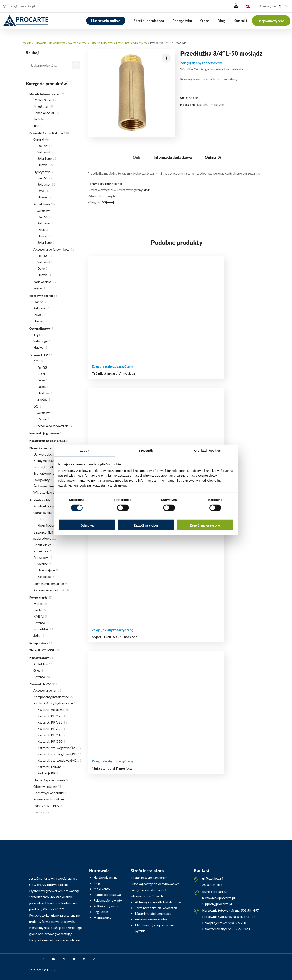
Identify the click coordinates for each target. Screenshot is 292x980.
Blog (97, 883)
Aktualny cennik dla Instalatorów (158, 902)
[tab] (137, 157)
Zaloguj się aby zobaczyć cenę (201, 63)
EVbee (43, 419)
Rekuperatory (41, 643)
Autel (43, 374)
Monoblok (43, 629)
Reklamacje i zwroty (108, 900)
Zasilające (46, 576)
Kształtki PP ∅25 (52, 722)
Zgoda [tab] (84, 450)
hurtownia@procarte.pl (218, 898)
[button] (271, 21)
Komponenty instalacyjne (54, 697)
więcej (40, 288)
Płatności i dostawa (107, 895)
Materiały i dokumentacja (153, 913)
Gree (38, 670)
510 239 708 (237, 924)
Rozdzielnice (44, 545)
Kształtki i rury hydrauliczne (106, 43)
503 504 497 (250, 912)
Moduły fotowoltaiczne (47, 94)
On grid (41, 139)
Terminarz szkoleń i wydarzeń (156, 908)
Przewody (43, 557)
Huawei (45, 165)
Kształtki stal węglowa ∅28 (59, 748)
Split (39, 635)
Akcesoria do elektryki (52, 590)
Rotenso (42, 623)
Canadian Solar (46, 113)
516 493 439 (246, 918)
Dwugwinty (43, 480)
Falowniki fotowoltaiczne (49, 133)
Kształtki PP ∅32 (52, 729)
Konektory (42, 551)
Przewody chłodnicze (50, 799)
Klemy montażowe (49, 461)
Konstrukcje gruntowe (45, 433)
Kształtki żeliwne (51, 767)
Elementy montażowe (46, 448)
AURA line (43, 664)
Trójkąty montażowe (50, 473)
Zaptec (44, 399)
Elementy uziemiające (50, 583)
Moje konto (102, 889)
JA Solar (42, 119)
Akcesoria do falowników (54, 249)
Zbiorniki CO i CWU (44, 650)
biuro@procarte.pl (215, 892)
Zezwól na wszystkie (205, 525)
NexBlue (45, 393)
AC (38, 361)
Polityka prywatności (108, 906)
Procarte (26, 43)
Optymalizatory (41, 328)
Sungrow (45, 210)
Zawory (41, 812)
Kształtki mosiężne (136, 43)
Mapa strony (102, 918)
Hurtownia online (105, 877)
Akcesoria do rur (47, 690)
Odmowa (87, 525)
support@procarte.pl (217, 904)
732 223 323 (241, 930)
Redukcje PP (48, 773)
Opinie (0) (213, 157)
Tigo (38, 335)
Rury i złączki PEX (48, 805)
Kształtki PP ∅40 (51, 735)
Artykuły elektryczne (46, 500)
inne (38, 125)
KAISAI (40, 616)
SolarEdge (47, 158)
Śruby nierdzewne (47, 486)
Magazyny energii (43, 296)
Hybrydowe (44, 172)
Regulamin (101, 912)
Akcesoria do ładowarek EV (54, 426)
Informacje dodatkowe (173, 157)
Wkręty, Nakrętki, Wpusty (53, 492)
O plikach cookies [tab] (207, 450)
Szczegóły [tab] (146, 450)
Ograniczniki (45, 512)
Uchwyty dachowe (48, 454)
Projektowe (44, 204)
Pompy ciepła (40, 597)
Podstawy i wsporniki (51, 793)
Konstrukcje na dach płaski (48, 441)
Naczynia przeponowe (51, 780)
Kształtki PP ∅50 (51, 741)
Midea (40, 604)
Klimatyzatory (41, 658)
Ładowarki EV (41, 355)
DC (37, 406)
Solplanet (46, 152)
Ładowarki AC (45, 282)
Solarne (44, 564)
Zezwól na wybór (146, 525)
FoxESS (45, 146)
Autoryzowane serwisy (151, 919)
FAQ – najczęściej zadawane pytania (155, 928)
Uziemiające (47, 570)
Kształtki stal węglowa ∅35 (59, 754)
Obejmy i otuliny (47, 786)
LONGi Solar (45, 100)
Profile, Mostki (46, 467)
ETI (41, 519)
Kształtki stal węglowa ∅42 (59, 760)
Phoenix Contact (50, 525)
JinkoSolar (43, 106)
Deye (43, 191)
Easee (43, 386)
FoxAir (40, 610)
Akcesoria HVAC (78, 43)
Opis (137, 157)
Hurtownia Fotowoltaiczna (50, 43)
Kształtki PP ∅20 (52, 716)
